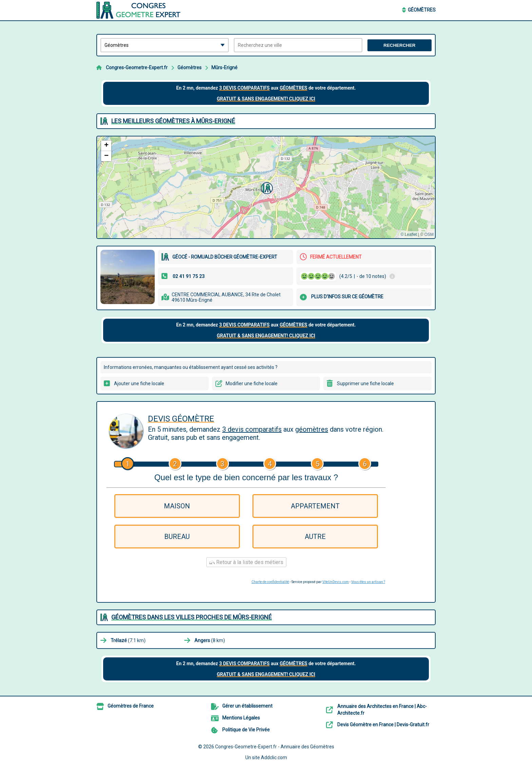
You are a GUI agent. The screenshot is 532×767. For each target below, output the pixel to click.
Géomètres (422, 10)
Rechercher (399, 45)
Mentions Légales (241, 718)
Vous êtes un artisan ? (368, 582)
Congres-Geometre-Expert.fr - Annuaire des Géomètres (275, 747)
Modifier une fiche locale (252, 383)
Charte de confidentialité (270, 582)
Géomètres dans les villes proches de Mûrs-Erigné (192, 617)
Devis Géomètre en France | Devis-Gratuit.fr (383, 725)
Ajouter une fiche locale (139, 383)
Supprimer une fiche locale (365, 383)
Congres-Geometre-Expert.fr (137, 68)
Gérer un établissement (247, 706)
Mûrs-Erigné (224, 68)
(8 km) (210, 640)
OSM (429, 235)
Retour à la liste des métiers (246, 562)
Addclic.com (274, 757)
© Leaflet (408, 235)
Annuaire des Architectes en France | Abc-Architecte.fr (382, 710)
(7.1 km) (128, 640)
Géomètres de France (131, 706)
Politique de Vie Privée (246, 730)
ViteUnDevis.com (336, 582)
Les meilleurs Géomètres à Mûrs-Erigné (173, 121)
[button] (266, 187)
